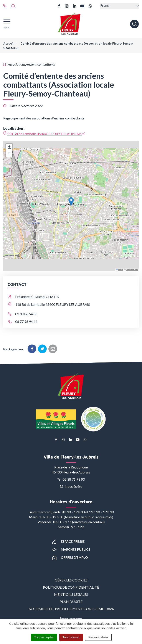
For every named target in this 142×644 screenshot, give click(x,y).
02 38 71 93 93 (71, 479)
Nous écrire (71, 486)
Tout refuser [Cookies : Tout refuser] (71, 637)
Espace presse (68, 541)
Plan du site (71, 601)
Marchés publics (71, 549)
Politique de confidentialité (71, 587)
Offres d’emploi (70, 557)
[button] (71, 202)
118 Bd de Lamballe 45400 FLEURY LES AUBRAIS (44, 134)
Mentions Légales (71, 594)
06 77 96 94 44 (26, 321)
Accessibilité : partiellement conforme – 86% (71, 609)
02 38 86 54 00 (26, 314)
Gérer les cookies (71, 580)
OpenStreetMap (132, 270)
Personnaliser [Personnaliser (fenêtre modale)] (98, 637)
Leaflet (120, 270)
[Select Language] (120, 6)
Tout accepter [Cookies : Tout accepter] (44, 637)
